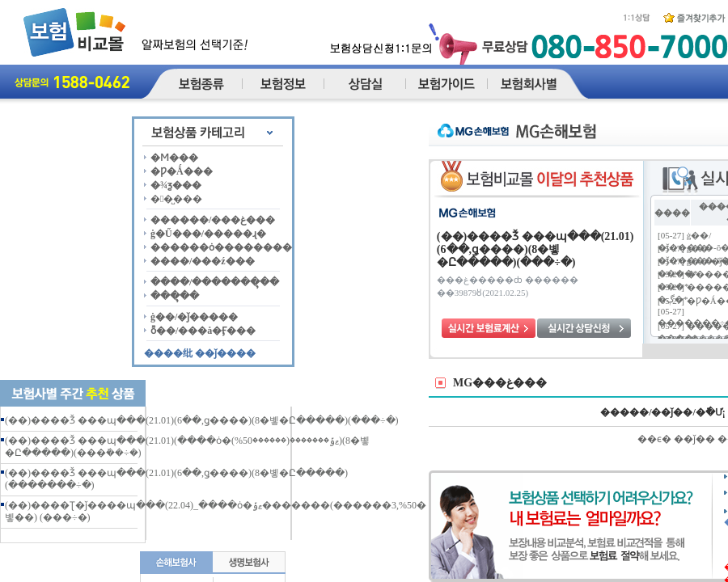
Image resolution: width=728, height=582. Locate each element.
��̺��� (176, 199)
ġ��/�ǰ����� (194, 317)
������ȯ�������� (221, 247)
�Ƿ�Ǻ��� (182, 171)
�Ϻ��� (174, 158)
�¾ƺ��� (176, 185)
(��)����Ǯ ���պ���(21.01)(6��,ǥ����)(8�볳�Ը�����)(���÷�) (202, 420)
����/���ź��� (203, 261)
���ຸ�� (175, 296)
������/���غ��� (213, 220)
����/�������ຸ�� (215, 282)
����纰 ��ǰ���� (200, 353)
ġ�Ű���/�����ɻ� (208, 234)
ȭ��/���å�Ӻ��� (203, 331)
